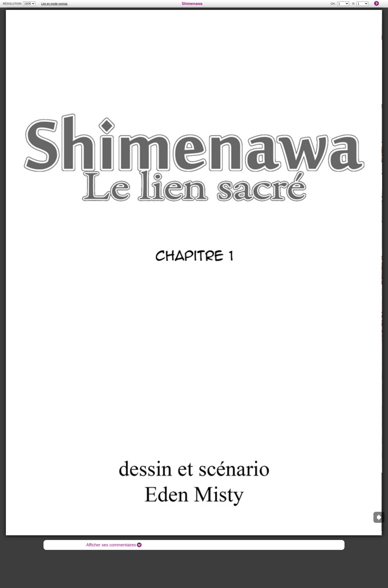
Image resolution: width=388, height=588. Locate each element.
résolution (12, 4)
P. (354, 4)
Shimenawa (192, 4)
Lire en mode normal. (54, 4)
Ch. (333, 4)
